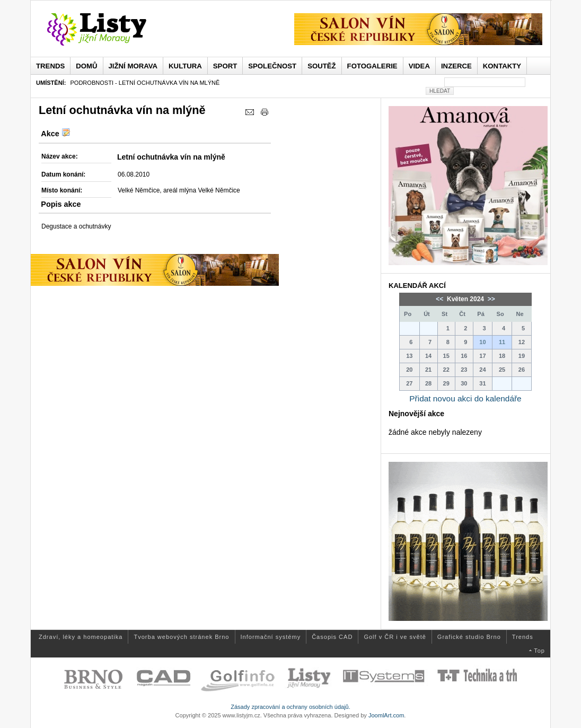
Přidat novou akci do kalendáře (465, 398)
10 (482, 342)
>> (490, 299)
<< (440, 299)
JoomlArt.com (386, 715)
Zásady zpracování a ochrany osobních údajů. (290, 707)
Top (539, 651)
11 (502, 342)
